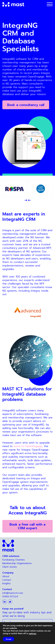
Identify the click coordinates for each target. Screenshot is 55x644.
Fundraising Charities (14, 560)
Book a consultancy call (26, 105)
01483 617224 (10, 597)
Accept (9, 639)
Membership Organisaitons (17, 563)
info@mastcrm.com (13, 593)
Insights (6, 583)
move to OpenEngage (28, 446)
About (6, 576)
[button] (26, 200)
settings (33, 634)
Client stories (10, 567)
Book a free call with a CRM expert (27, 526)
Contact (7, 580)
